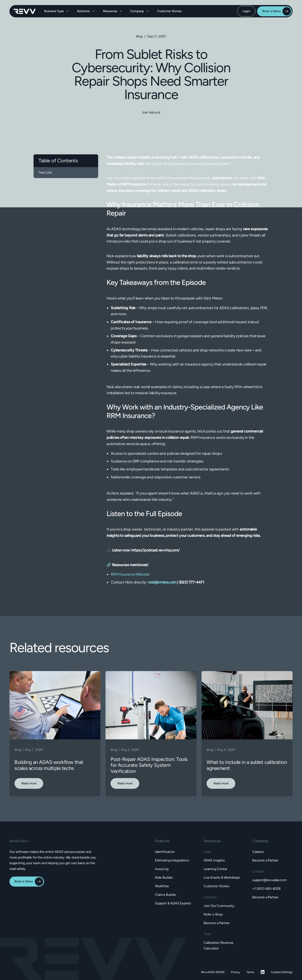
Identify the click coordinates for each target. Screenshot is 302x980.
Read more (29, 783)
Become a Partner (217, 923)
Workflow (162, 886)
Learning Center (215, 869)
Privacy (236, 972)
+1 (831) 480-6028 (266, 889)
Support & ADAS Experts (173, 903)
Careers (258, 852)
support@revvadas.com (269, 880)
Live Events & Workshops (222, 877)
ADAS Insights (214, 860)
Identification (165, 852)
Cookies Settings (282, 972)
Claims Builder (165, 895)
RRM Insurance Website (130, 574)
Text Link (45, 172)
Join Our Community (219, 906)
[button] (56, 11)
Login (246, 11)
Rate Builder (164, 877)
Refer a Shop (213, 914)
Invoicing (162, 869)
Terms (250, 972)
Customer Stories (169, 11)
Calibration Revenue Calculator (219, 945)
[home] (25, 11)
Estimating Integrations (172, 860)
